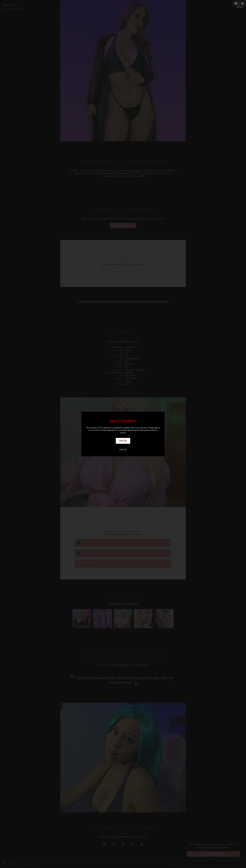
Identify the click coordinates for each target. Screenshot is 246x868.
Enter (123, 441)
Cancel (123, 450)
